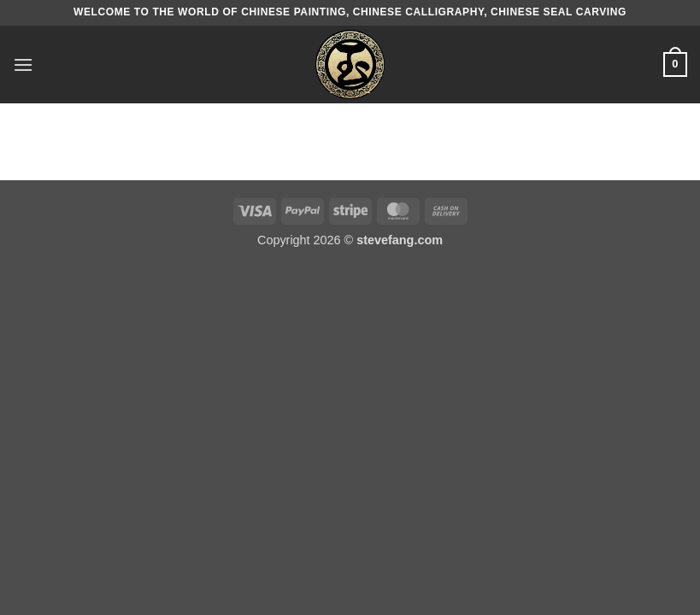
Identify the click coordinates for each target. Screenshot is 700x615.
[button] (23, 64)
